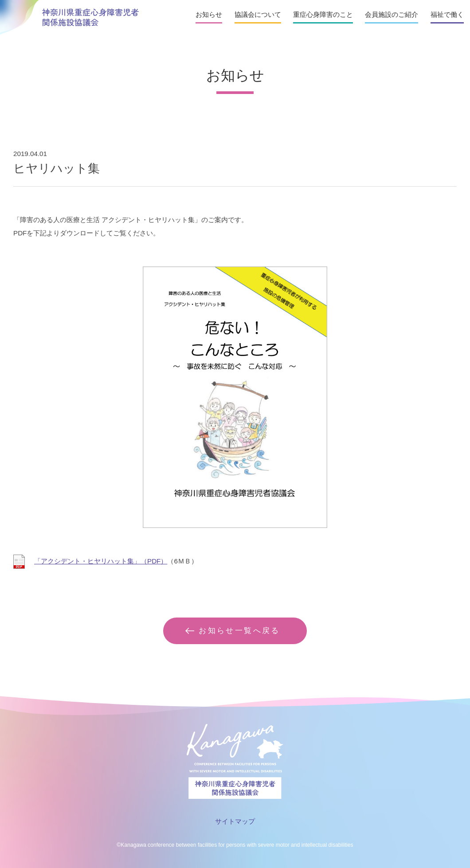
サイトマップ (235, 821)
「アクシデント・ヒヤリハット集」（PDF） (101, 561)
